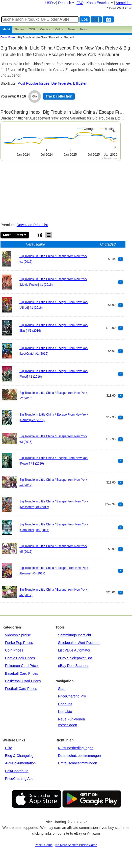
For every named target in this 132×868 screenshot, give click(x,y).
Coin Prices (14, 650)
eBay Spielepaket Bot (75, 658)
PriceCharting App (19, 779)
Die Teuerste (61, 83)
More (71, 29)
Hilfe (9, 748)
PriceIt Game (44, 845)
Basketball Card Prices (23, 681)
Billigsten (80, 83)
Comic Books (8, 38)
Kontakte (65, 712)
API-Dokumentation (20, 763)
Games (20, 29)
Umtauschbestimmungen (78, 763)
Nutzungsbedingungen (76, 748)
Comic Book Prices (20, 658)
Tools (83, 29)
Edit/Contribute (17, 771)
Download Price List (32, 225)
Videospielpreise (18, 635)
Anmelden (124, 3)
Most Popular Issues (33, 83)
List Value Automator (74, 650)
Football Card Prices (21, 689)
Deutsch (64, 3)
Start (62, 689)
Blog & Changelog (19, 756)
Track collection (59, 96)
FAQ (80, 3)
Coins (59, 29)
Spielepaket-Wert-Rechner (79, 643)
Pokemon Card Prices (22, 666)
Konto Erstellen (98, 3)
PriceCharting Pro (72, 696)
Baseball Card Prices (22, 673)
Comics (45, 29)
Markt (6, 29)
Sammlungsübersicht (75, 635)
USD (49, 3)
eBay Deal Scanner (73, 666)
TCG (32, 29)
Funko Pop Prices (19, 643)
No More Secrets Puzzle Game (76, 845)
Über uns (65, 704)
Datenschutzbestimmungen (80, 756)
